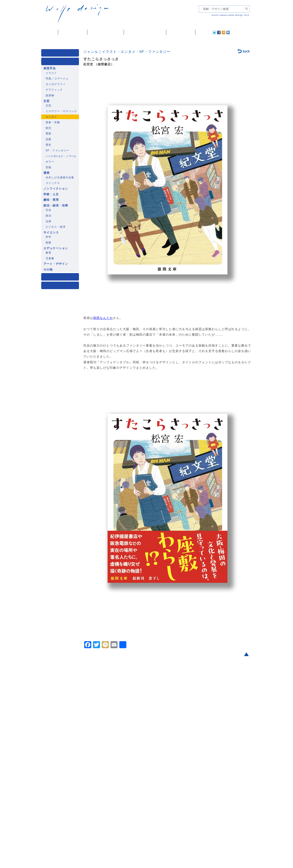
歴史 (48, 145)
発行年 (61, 286)
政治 (48, 216)
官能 (48, 167)
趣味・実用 (51, 200)
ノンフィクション (56, 189)
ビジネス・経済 (56, 227)
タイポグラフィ (56, 84)
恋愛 (48, 139)
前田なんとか (103, 318)
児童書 (50, 258)
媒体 (61, 54)
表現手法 (50, 68)
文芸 (46, 101)
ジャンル (61, 62)
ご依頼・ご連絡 (181, 32)
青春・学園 (53, 122)
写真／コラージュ (57, 79)
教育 (48, 253)
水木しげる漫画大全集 (60, 177)
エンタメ (51, 117)
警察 (48, 134)
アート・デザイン (56, 264)
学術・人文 (51, 194)
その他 (48, 270)
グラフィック (54, 90)
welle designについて (145, 32)
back (244, 52)
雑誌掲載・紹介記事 (106, 32)
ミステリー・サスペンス (61, 111)
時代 (48, 128)
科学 (48, 237)
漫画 (46, 173)
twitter (200, 32)
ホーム (50, 32)
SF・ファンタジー (57, 150)
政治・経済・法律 (56, 206)
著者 (61, 278)
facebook (207, 32)
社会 (48, 210)
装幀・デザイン (73, 32)
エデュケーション (56, 248)
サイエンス (51, 233)
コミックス (53, 183)
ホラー (50, 162)
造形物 (50, 95)
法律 (48, 221)
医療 (48, 243)
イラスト (51, 73)
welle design (77, 15)
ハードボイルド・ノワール (61, 156)
